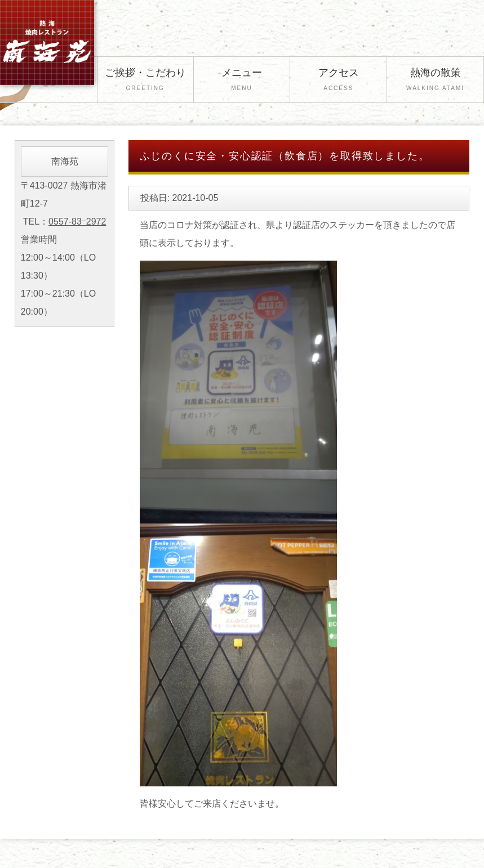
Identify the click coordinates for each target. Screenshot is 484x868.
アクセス (338, 80)
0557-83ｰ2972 (77, 222)
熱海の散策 (435, 80)
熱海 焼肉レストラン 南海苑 (227, 854)
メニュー (242, 80)
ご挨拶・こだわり (145, 80)
